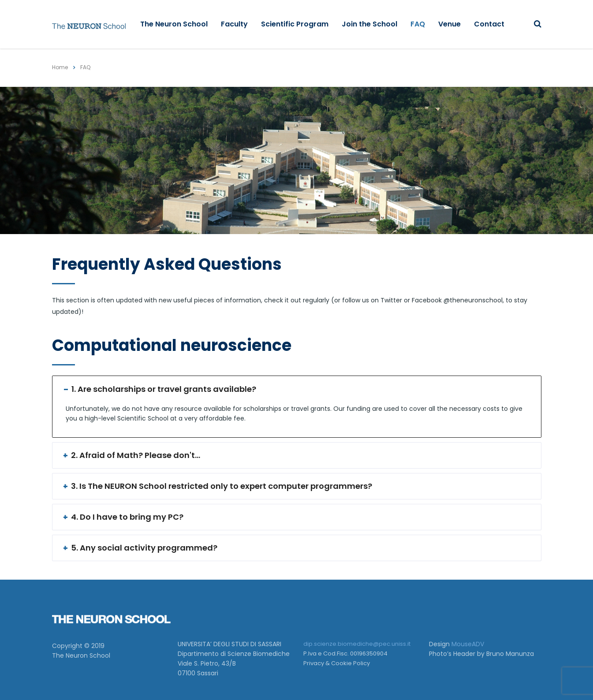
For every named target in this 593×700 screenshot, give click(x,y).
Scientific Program (295, 24)
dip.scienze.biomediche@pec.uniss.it (357, 644)
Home (60, 67)
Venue (449, 24)
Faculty (234, 24)
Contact (489, 24)
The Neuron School (174, 24)
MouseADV (468, 644)
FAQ (418, 24)
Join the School (369, 24)
